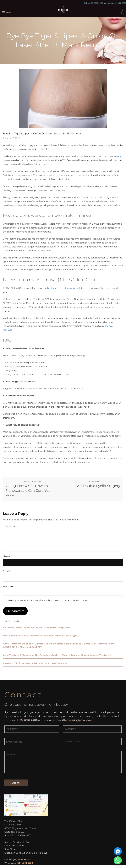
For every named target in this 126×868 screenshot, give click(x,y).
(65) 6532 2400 (97, 3)
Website (8, 586)
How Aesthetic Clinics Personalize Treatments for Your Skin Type (40, 636)
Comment (10, 527)
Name (7, 556)
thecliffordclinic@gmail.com (74, 720)
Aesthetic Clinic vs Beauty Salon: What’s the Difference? (35, 663)
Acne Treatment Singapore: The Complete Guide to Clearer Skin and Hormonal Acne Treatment (57, 655)
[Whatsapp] (118, 860)
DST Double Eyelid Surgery (98, 486)
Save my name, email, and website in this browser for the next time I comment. (48, 600)
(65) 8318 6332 (120, 3)
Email (7, 571)
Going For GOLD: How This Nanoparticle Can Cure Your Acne (29, 491)
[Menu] (7, 12)
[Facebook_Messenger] (118, 851)
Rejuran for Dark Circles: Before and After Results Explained (37, 627)
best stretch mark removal (62, 288)
